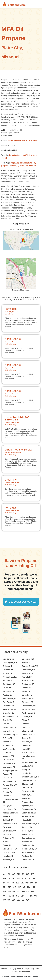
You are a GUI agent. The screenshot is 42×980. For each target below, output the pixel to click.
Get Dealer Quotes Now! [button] (23, 602)
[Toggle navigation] (37, 4)
